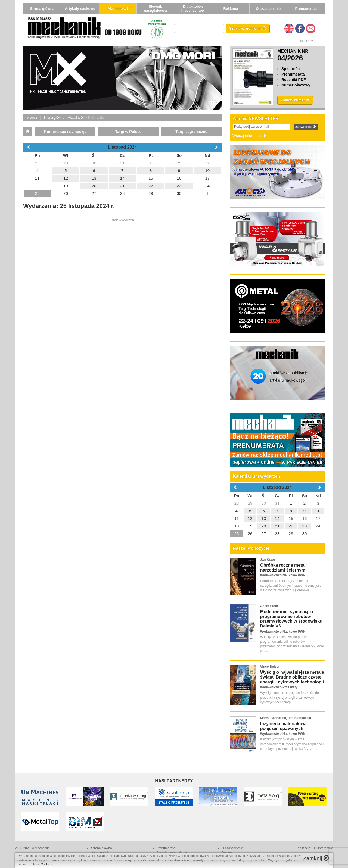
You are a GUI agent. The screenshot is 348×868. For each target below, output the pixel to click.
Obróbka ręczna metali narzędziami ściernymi (284, 568)
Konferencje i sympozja (65, 132)
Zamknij (316, 858)
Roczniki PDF (293, 80)
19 (250, 526)
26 (250, 534)
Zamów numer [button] (295, 100)
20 (264, 526)
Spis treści (291, 69)
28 (237, 503)
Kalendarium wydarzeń (256, 476)
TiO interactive (323, 848)
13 (264, 518)
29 (250, 503)
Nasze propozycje (251, 548)
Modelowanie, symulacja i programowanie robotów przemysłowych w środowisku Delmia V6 (291, 619)
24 (318, 526)
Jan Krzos (268, 560)
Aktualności (118, 9)
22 (291, 526)
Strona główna (42, 9)
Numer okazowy (296, 85)
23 (305, 526)
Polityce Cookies (41, 864)
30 (264, 503)
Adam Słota (269, 606)
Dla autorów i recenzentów (193, 8)
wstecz (32, 118)
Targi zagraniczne (191, 132)
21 (277, 526)
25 (237, 534)
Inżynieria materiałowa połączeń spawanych (283, 726)
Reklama (231, 9)
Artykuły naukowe (80, 9)
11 (237, 518)
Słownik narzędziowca (155, 8)
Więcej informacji (250, 136)
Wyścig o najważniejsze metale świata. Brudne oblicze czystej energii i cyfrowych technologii (292, 677)
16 (305, 518)
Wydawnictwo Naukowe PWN (283, 575)
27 (264, 534)
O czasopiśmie (268, 9)
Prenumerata (306, 9)
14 (277, 518)
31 (277, 503)
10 (318, 511)
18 (237, 526)
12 (250, 518)
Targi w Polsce (128, 132)
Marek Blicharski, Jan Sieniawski (286, 718)
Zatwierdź (306, 127)
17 (318, 518)
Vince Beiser (270, 667)
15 (291, 518)
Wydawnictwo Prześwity (279, 687)
